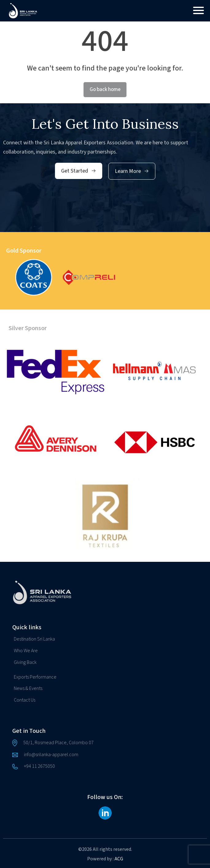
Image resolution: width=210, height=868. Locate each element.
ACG (119, 859)
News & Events (28, 688)
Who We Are (26, 651)
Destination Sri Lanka (34, 639)
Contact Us (25, 700)
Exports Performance (35, 677)
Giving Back (25, 662)
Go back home (105, 89)
